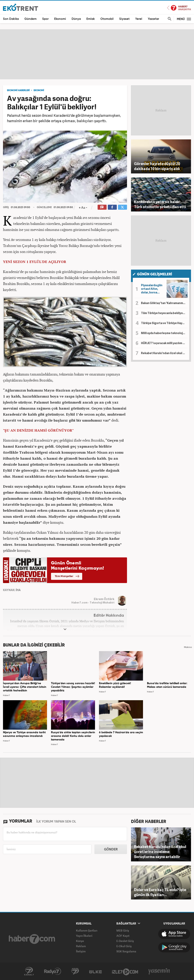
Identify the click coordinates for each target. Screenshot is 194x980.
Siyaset (124, 19)
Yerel (139, 19)
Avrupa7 (75, 971)
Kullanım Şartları (87, 930)
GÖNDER (111, 849)
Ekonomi (60, 19)
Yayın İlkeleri (84, 936)
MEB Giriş (123, 930)
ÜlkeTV (95, 971)
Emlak (91, 19)
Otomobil (107, 19)
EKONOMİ (39, 91)
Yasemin (159, 971)
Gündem (30, 19)
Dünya (76, 19)
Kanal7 (29, 971)
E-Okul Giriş (124, 946)
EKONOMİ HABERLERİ (18, 91)
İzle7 (125, 971)
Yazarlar (153, 19)
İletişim (81, 951)
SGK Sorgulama (126, 951)
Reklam (81, 946)
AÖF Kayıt (123, 936)
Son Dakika (11, 19)
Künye (80, 941)
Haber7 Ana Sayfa (179, 8)
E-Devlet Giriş (125, 941)
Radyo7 (53, 971)
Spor (45, 19)
